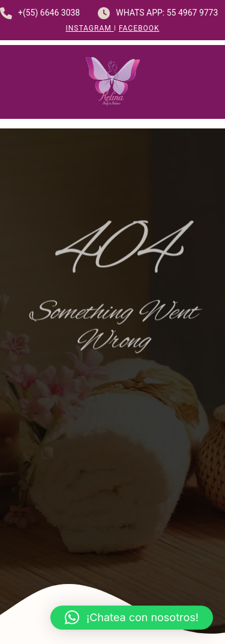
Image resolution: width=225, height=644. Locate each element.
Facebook (139, 28)
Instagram (89, 28)
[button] (132, 618)
